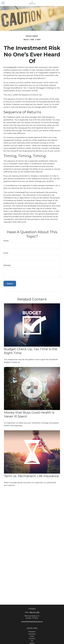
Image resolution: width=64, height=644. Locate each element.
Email (6, 253)
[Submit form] (10, 284)
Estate (32, 636)
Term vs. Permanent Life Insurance (31, 476)
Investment (32, 634)
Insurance (32, 639)
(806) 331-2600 (34, 612)
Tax (32, 641)
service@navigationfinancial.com (32, 621)
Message (7, 265)
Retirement (32, 632)
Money (32, 643)
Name (6, 241)
